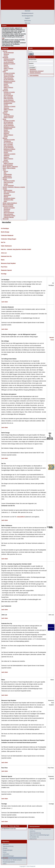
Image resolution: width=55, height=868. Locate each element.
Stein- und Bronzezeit (9, 192)
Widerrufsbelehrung (35, 833)
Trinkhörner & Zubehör (9, 106)
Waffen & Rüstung (8, 68)
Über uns (27, 23)
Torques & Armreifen (9, 76)
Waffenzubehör (8, 176)
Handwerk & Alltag (8, 200)
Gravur (5, 852)
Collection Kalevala (9, 217)
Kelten (4, 72)
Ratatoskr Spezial (7, 178)
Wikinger (5, 138)
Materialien (6, 844)
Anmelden (32, 68)
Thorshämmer (7, 94)
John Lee (4, 253)
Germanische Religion (9, 198)
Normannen (6, 162)
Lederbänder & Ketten (9, 216)
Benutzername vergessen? (37, 71)
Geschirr (6, 65)
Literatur (6, 56)
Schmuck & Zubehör (8, 206)
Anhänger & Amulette (9, 59)
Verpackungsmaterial (9, 862)
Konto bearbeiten (34, 75)
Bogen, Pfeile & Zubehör (9, 168)
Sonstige (4, 274)
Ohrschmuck (7, 209)
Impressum (27, 21)
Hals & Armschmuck (9, 212)
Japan (4, 170)
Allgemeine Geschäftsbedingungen (39, 835)
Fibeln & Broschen (8, 60)
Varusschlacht (7, 195)
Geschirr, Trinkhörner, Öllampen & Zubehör (14, 187)
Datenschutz (33, 839)
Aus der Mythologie (9, 53)
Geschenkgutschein (27, 16)
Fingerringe (7, 114)
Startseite (27, 11)
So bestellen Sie (34, 837)
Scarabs (6, 184)
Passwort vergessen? (35, 73)
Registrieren (33, 69)
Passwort (31, 63)
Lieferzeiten (6, 854)
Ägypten (5, 179)
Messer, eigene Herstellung (10, 203)
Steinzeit (5, 51)
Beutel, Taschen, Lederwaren (10, 167)
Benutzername (32, 60)
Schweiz (5, 848)
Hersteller (5, 858)
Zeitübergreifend (8, 190)
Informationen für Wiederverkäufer (12, 860)
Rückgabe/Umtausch (27, 13)
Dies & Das (6, 219)
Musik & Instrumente (8, 205)
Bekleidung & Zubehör (9, 64)
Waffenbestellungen (8, 856)
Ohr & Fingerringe (8, 75)
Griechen (5, 113)
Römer (4, 119)
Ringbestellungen (8, 850)
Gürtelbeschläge (8, 83)
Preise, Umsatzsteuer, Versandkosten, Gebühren (40, 830)
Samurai (6, 171)
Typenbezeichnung (8, 846)
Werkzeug (6, 54)
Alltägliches (7, 132)
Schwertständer (8, 174)
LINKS (4, 864)
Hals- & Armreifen (8, 97)
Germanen (5, 91)
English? (27, 18)
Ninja (5, 173)
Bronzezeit (5, 57)
